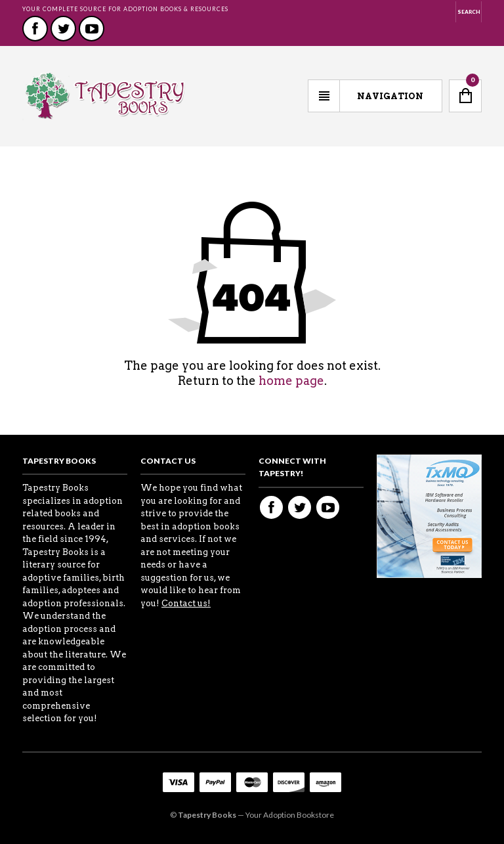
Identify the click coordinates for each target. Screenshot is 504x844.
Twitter (63, 29)
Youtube (92, 29)
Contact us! (186, 603)
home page (291, 381)
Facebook (35, 29)
